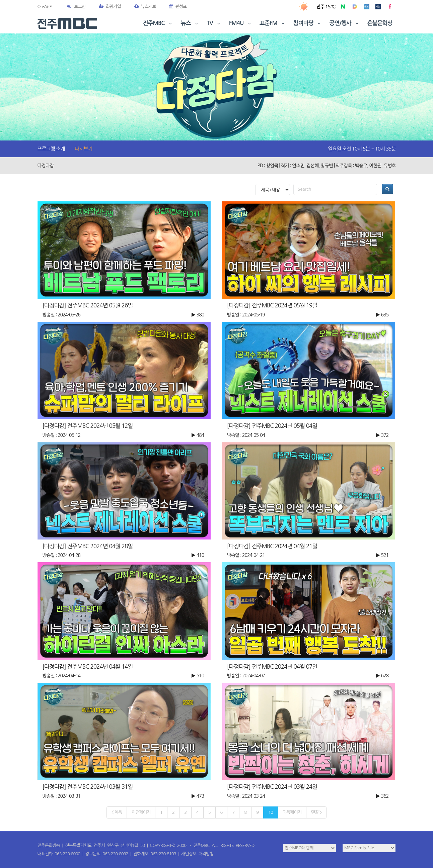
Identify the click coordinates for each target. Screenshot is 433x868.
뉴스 (190, 23)
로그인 (80, 7)
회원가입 (110, 7)
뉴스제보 (145, 7)
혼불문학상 (380, 23)
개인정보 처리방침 (197, 854)
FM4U (241, 23)
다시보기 (83, 149)
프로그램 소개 (51, 149)
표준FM (273, 23)
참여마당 (308, 23)
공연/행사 (345, 23)
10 (271, 812)
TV (214, 23)
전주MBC (158, 23)
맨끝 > (316, 812)
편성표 (178, 7)
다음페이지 (292, 812)
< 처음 (117, 812)
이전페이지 (141, 812)
